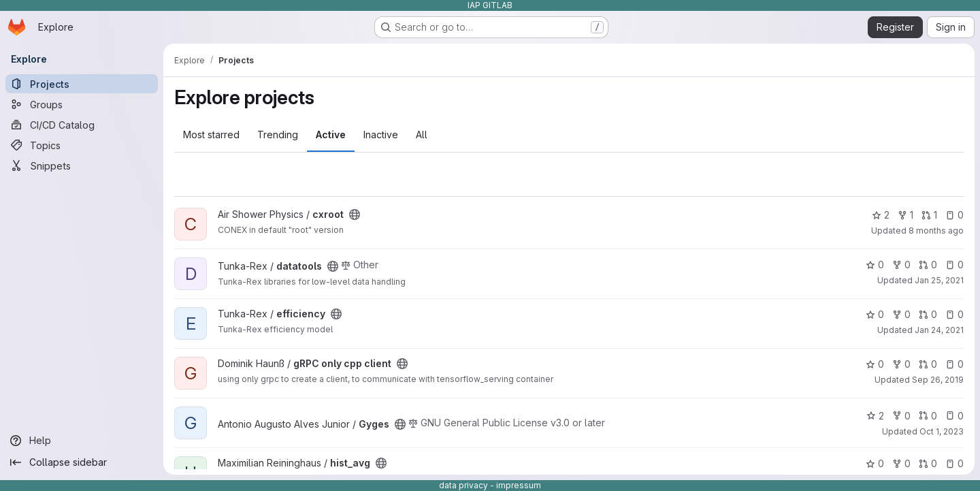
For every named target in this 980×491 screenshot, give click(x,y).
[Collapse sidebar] (82, 462)
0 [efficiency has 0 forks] (901, 314)
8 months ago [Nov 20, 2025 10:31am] (936, 231)
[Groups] (82, 104)
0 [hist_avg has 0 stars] (875, 463)
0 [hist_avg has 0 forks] (901, 463)
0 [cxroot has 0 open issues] (954, 215)
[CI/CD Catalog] (82, 125)
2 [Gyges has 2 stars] (875, 416)
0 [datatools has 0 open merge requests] (928, 265)
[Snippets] (82, 165)
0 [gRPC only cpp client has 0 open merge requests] (928, 364)
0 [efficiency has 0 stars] (875, 314)
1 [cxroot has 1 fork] (905, 215)
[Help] (82, 441)
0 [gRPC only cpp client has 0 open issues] (954, 364)
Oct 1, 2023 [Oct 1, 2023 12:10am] (942, 431)
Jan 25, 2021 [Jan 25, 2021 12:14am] (939, 280)
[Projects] (82, 84)
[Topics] (82, 145)
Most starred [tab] (211, 134)
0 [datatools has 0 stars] (875, 265)
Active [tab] (331, 134)
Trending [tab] (278, 134)
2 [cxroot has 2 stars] (881, 215)
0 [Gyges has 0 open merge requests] (928, 416)
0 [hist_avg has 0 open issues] (954, 463)
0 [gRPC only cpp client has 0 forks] (901, 364)
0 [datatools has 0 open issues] (954, 265)
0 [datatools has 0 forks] (901, 265)
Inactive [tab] (381, 134)
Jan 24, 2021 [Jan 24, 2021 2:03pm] (939, 330)
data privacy (463, 485)
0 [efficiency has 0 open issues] (954, 314)
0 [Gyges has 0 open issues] (954, 416)
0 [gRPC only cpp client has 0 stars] (875, 364)
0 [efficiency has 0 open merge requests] (928, 314)
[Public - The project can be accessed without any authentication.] (355, 215)
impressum (519, 485)
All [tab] (422, 134)
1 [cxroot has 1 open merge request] (929, 215)
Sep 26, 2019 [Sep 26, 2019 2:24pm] (938, 380)
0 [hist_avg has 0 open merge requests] (928, 463)
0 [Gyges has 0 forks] (901, 416)
